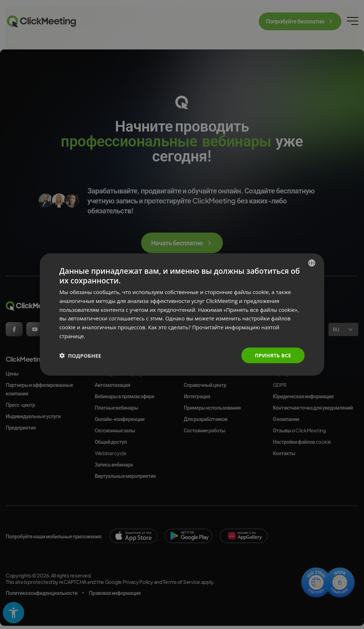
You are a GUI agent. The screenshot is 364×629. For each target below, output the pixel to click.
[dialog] (182, 314)
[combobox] (312, 263)
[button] (80, 356)
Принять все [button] (273, 355)
